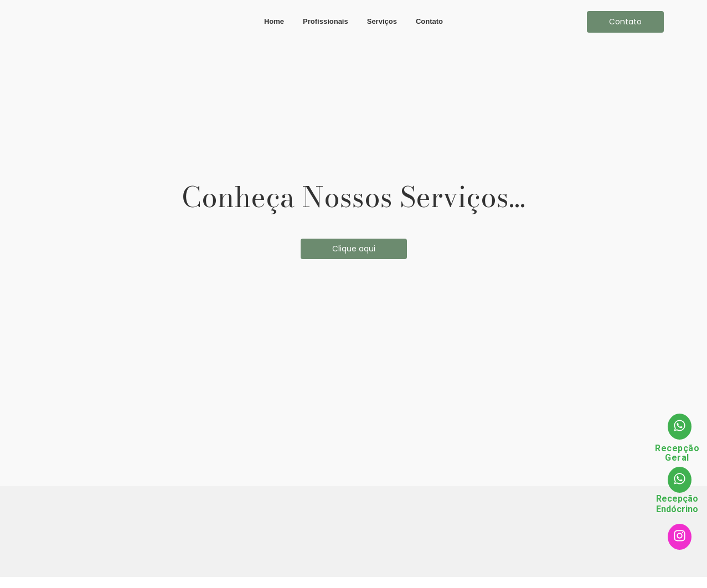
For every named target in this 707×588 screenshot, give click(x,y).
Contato (429, 21)
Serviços (382, 21)
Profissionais (326, 21)
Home (274, 21)
